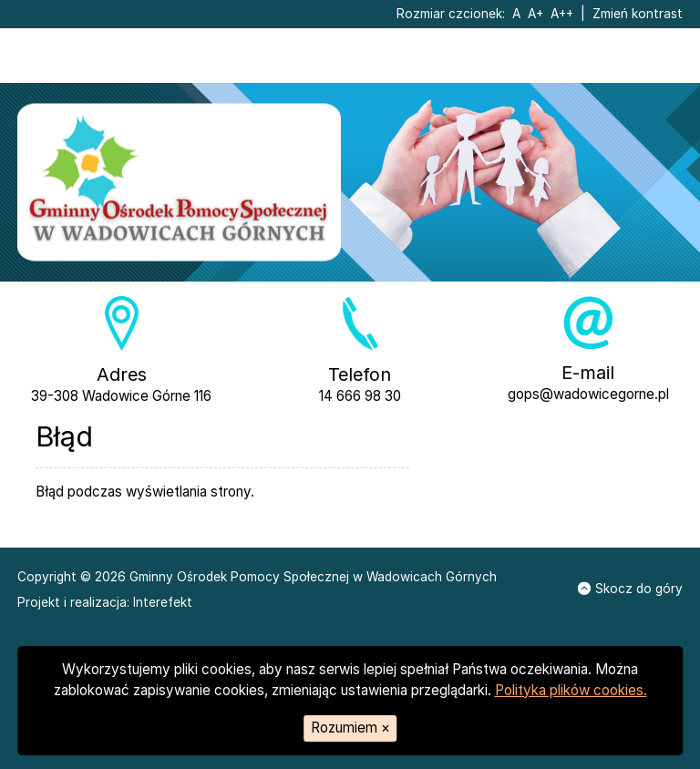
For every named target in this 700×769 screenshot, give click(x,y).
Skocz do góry (630, 589)
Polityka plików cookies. (571, 690)
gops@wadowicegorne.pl (588, 394)
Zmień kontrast (638, 14)
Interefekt (163, 601)
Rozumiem (350, 728)
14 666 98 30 (360, 396)
